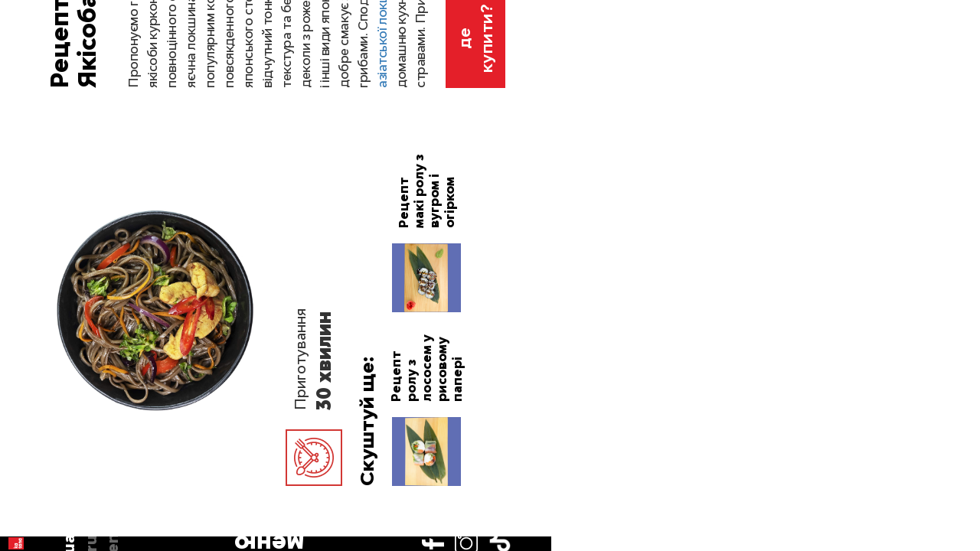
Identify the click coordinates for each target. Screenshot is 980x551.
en (29, 148)
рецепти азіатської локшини (779, 217)
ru (29, 126)
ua (29, 104)
